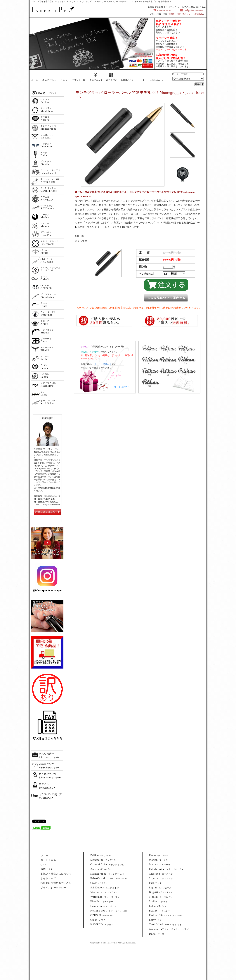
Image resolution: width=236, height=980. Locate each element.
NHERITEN (52, 11)
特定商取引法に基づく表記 (56, 883)
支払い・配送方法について (56, 874)
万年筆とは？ (46, 764)
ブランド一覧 (79, 80)
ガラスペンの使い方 (50, 794)
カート (142, 80)
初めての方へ (49, 80)
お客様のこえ (127, 80)
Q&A (44, 865)
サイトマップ (48, 878)
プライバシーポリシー (53, 888)
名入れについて (48, 774)
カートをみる (48, 860)
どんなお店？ (46, 754)
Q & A (64, 80)
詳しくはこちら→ (123, 387)
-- (101, 855)
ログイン (44, 784)
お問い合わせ (157, 80)
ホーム (35, 80)
